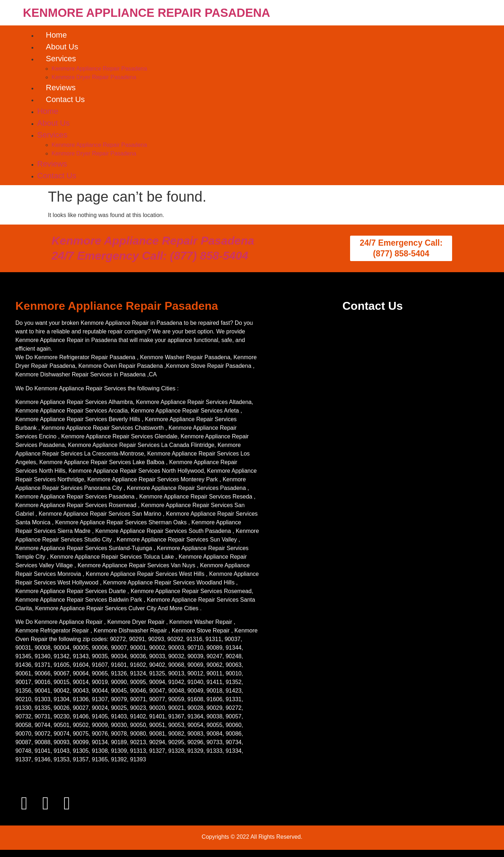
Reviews (61, 88)
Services (61, 59)
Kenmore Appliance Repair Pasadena (99, 69)
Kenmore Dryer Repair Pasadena (94, 77)
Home (56, 35)
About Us (62, 47)
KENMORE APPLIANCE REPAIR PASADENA (147, 13)
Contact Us (65, 99)
